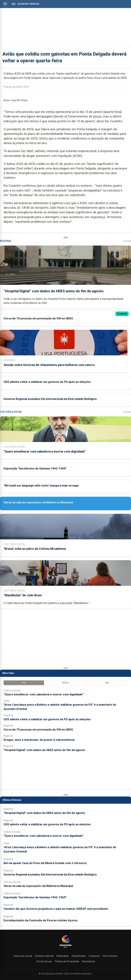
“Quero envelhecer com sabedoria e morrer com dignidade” (45, 452)
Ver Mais (127, 241)
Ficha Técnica (110, 956)
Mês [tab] (107, 683)
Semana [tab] (65, 683)
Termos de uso (44, 961)
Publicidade (63, 956)
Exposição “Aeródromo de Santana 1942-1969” (35, 468)
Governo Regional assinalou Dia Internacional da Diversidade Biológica (50, 399)
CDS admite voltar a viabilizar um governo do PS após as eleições (47, 382)
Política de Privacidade (67, 961)
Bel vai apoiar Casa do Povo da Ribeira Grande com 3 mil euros (45, 863)
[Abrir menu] (5, 4)
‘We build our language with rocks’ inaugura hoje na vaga (41, 485)
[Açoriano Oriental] (65, 948)
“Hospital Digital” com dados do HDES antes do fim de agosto (54, 291)
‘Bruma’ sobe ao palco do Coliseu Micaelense (35, 549)
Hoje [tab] (24, 683)
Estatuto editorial (44, 956)
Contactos (94, 956)
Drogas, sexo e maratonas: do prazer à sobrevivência (39, 740)
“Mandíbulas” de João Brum (23, 595)
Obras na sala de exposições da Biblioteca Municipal (38, 502)
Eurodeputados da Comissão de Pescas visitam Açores (41, 920)
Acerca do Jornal (23, 956)
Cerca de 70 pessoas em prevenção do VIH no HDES (38, 318)
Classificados (79, 956)
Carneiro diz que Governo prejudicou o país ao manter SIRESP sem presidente (56, 909)
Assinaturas (89, 961)
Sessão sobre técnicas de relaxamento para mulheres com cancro (49, 365)
